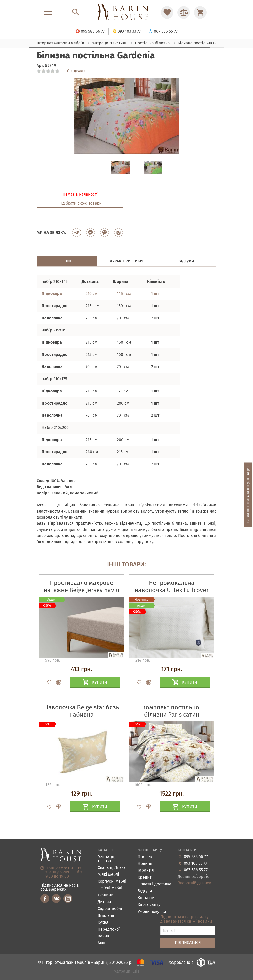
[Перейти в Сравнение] (184, 12)
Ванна (103, 936)
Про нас (145, 857)
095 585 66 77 (196, 857)
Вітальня (106, 916)
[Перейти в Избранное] (167, 12)
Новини (145, 864)
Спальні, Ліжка (112, 868)
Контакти (146, 898)
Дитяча (104, 902)
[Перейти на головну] (126, 12)
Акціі (102, 943)
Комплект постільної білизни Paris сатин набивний (171, 715)
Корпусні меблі (112, 881)
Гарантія (146, 871)
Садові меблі (110, 909)
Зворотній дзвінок (194, 883)
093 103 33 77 (195, 863)
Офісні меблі (110, 888)
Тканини (106, 895)
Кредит (145, 877)
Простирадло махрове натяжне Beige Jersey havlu (82, 587)
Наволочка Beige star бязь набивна (82, 711)
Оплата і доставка (155, 884)
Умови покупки (152, 912)
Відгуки (145, 891)
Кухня (103, 923)
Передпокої (109, 929)
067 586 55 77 (196, 870)
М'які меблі (108, 875)
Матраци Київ (127, 972)
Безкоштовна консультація (248, 495)
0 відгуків (76, 71)
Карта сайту (149, 905)
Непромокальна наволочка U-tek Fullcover (172, 587)
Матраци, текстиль (106, 859)
